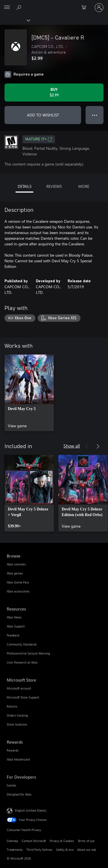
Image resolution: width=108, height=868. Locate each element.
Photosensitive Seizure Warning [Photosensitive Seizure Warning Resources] (28, 653)
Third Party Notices (39, 850)
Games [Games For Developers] (12, 785)
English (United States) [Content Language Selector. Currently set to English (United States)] (31, 810)
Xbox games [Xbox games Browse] (15, 573)
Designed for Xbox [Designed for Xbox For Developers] (19, 794)
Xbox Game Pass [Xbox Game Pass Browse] (18, 582)
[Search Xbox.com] (20, 7)
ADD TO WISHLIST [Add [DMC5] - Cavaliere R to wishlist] (43, 115)
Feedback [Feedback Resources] (13, 635)
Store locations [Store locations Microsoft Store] (17, 724)
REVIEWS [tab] (54, 186)
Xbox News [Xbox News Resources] (14, 617)
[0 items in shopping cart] (86, 8)
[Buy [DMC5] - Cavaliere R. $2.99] (54, 92)
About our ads (87, 850)
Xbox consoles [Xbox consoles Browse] (16, 564)
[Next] (98, 446)
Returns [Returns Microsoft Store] (12, 706)
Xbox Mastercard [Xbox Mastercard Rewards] (18, 759)
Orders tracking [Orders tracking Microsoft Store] (17, 715)
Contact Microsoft (34, 841)
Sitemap (12, 841)
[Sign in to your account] (99, 8)
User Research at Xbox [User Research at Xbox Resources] (22, 662)
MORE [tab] (84, 186)
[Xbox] (15, 20)
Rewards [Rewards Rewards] (13, 750)
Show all (72, 446)
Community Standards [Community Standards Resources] (22, 644)
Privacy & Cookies (62, 841)
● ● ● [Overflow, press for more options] (95, 115)
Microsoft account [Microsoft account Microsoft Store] (19, 688)
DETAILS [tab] (25, 186)
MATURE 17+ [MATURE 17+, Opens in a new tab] (39, 139)
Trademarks (15, 850)
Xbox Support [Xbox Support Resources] (16, 626)
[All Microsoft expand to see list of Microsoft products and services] (7, 8)
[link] (29, 393)
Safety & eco (65, 850)
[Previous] (87, 446)
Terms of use (86, 841)
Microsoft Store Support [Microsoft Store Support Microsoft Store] (23, 697)
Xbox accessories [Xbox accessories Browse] (18, 591)
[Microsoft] (54, 4)
